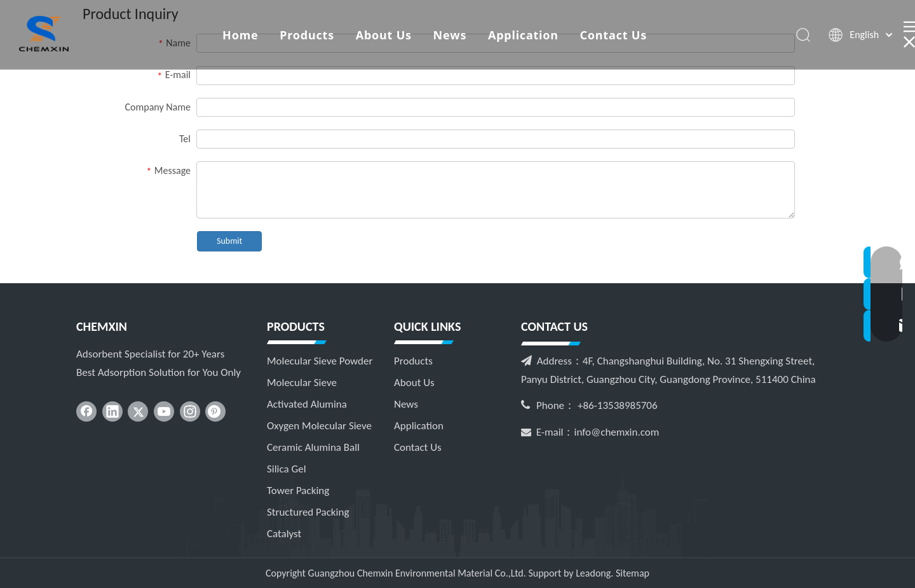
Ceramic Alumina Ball (313, 447)
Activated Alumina (307, 404)
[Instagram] (190, 411)
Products (307, 35)
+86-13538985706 (618, 405)
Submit (229, 241)
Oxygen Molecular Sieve (319, 426)
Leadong (593, 573)
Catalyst (284, 534)
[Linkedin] (112, 411)
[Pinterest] (215, 411)
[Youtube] (164, 411)
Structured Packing (308, 512)
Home (241, 35)
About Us (384, 35)
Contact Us (614, 35)
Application (523, 35)
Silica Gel (287, 469)
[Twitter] (138, 411)
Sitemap (633, 573)
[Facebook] (86, 411)
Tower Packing (298, 491)
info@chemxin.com (617, 432)
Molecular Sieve (302, 383)
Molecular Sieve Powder (320, 361)
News (450, 35)
